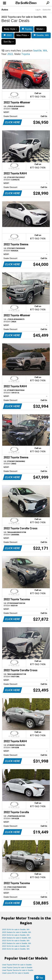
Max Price (22, 35)
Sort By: (9, 42)
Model (40, 29)
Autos (5, 10)
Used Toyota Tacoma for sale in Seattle (18, 970)
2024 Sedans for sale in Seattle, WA (17, 938)
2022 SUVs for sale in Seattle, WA (16, 946)
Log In (38, 10)
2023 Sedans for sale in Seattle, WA (17, 943)
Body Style (11, 29)
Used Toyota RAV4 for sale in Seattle (17, 965)
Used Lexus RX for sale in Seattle (16, 973)
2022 (8, 35)
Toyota (27, 29)
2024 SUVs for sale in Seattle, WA (16, 935)
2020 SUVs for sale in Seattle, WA (16, 949)
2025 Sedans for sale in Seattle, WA (17, 932)
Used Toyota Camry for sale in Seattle (17, 967)
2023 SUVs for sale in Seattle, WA (16, 941)
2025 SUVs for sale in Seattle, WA (16, 929)
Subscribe (47, 10)
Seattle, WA (41, 35)
